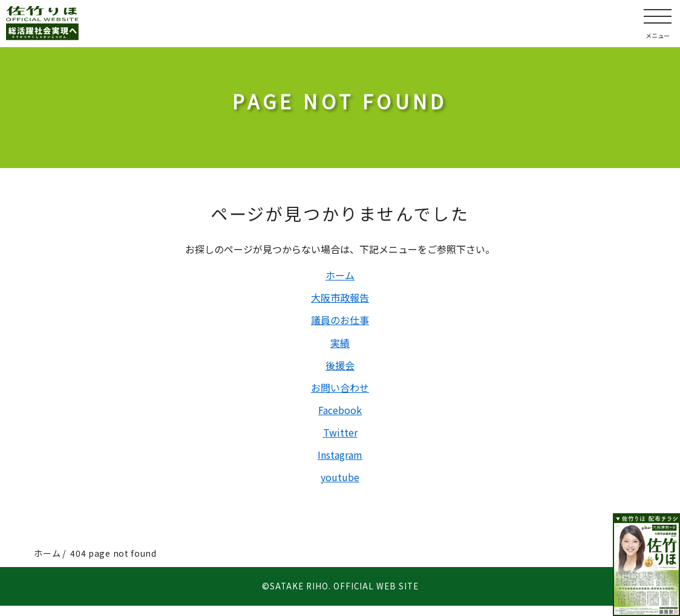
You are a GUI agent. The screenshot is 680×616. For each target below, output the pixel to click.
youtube (340, 487)
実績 (340, 346)
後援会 (340, 369)
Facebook (340, 417)
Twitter (340, 440)
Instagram (340, 464)
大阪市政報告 (340, 299)
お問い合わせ (340, 393)
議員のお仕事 (340, 323)
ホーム (340, 276)
